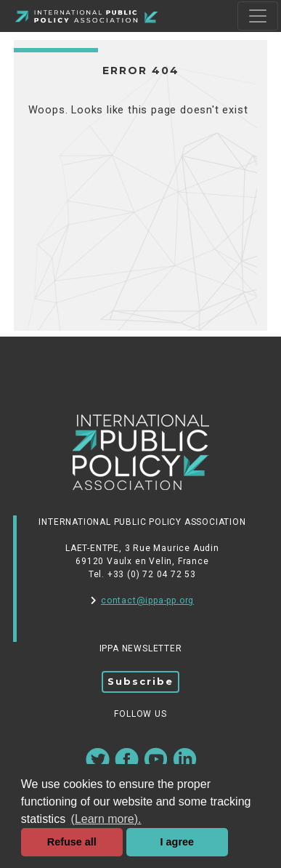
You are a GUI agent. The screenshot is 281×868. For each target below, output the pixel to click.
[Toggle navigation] (258, 16)
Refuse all (72, 842)
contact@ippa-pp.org (142, 600)
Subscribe (140, 681)
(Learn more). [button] (106, 819)
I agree (177, 842)
